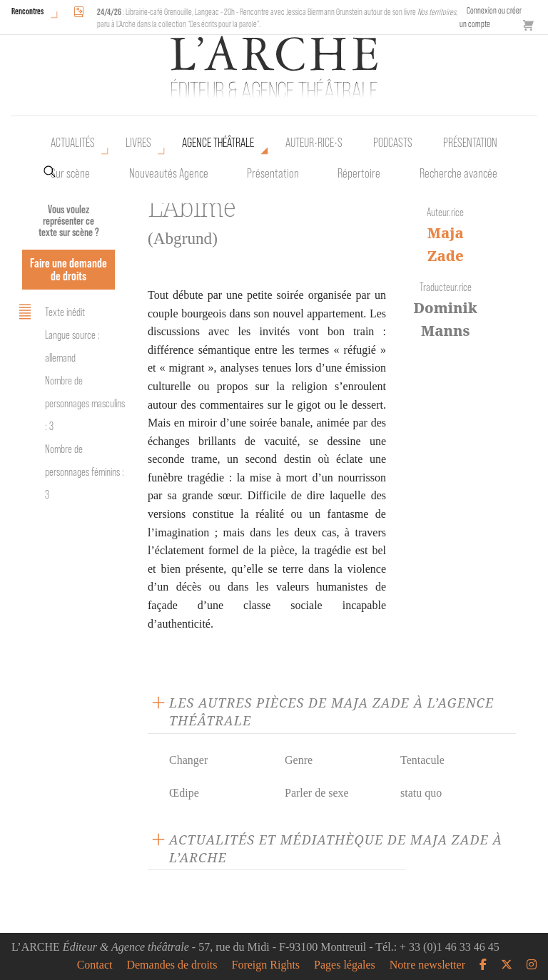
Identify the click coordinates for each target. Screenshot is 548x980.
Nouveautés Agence (169, 173)
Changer (188, 760)
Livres (138, 143)
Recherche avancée (458, 173)
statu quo (421, 793)
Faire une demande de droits (68, 269)
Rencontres (27, 11)
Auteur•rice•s (314, 143)
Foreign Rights (266, 965)
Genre (299, 760)
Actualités (73, 143)
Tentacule (422, 760)
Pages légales (345, 965)
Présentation (273, 173)
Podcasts (393, 143)
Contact (95, 965)
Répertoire (359, 173)
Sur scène (70, 173)
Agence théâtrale (218, 143)
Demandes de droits (172, 965)
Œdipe (184, 793)
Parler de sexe (317, 793)
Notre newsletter (427, 965)
